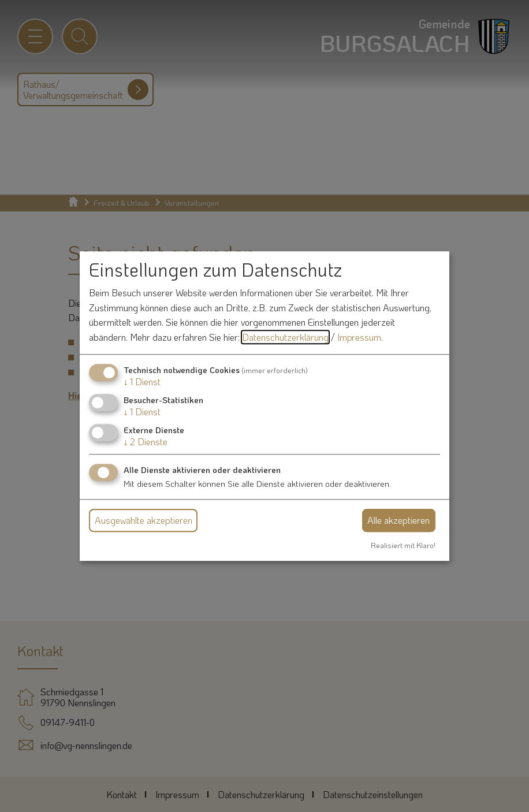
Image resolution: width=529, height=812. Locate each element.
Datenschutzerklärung (285, 337)
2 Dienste (146, 442)
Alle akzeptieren (398, 520)
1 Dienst (142, 381)
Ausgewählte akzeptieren (144, 520)
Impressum (359, 337)
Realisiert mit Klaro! (403, 545)
